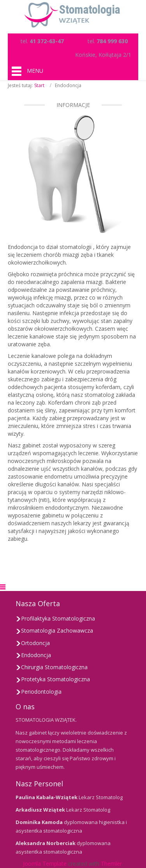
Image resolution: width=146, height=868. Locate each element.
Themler (111, 864)
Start (39, 85)
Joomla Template (45, 864)
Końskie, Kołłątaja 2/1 (103, 55)
